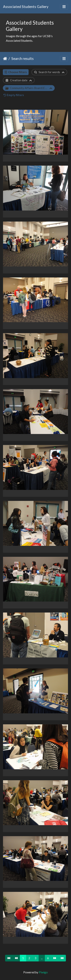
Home (5, 59)
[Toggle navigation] (64, 7)
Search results (23, 58)
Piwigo (43, 972)
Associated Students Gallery (26, 7)
